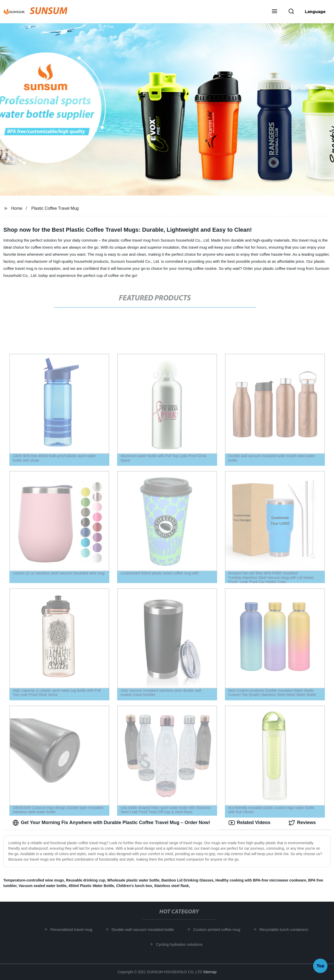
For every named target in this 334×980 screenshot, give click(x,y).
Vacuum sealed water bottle (43, 886)
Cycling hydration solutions (182, 944)
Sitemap (210, 972)
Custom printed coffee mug (219, 929)
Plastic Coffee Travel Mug (55, 208)
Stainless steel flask (172, 886)
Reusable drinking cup (86, 880)
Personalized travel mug (74, 929)
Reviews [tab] (302, 823)
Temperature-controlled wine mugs (34, 880)
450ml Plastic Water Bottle (91, 886)
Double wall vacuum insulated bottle (145, 929)
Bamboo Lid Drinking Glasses (187, 880)
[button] (275, 12)
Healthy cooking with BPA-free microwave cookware (261, 880)
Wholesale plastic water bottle (133, 880)
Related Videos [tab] (250, 823)
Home (17, 208)
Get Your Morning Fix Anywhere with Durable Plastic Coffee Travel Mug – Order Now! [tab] (111, 823)
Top (320, 966)
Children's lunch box (134, 886)
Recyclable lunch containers (286, 929)
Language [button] (315, 11)
